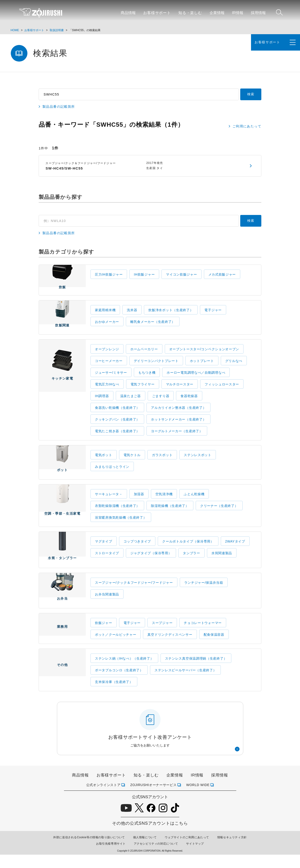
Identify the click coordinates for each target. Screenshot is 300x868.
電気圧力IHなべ (107, 390)
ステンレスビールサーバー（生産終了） (186, 684)
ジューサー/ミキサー (111, 378)
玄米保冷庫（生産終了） (114, 695)
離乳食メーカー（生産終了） (153, 325)
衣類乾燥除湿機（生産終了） (117, 514)
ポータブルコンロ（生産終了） (119, 684)
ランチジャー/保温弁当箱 (204, 593)
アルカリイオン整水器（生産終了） (178, 413)
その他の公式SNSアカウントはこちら (150, 837)
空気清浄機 (164, 502)
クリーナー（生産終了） (219, 514)
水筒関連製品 (222, 561)
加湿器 (139, 502)
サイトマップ (195, 857)
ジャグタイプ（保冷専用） (151, 561)
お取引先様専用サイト (111, 857)
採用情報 (258, 13)
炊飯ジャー (104, 636)
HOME (15, 30)
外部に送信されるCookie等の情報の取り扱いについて (89, 851)
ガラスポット (162, 460)
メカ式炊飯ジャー (222, 274)
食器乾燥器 (189, 401)
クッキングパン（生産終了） (117, 425)
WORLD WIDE (198, 798)
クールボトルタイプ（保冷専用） (188, 549)
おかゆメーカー (107, 325)
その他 (62, 686)
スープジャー (162, 636)
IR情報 (238, 13)
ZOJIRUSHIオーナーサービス (154, 798)
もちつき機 (147, 378)
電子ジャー (213, 313)
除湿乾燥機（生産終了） (170, 514)
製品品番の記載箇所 (59, 107)
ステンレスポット (198, 460)
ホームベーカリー (144, 355)
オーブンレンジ (107, 355)
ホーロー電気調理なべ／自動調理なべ (196, 378)
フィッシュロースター (222, 390)
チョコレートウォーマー (203, 636)
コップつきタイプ (137, 549)
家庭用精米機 (105, 313)
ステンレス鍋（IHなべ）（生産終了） (124, 672)
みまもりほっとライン (112, 472)
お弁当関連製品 (107, 605)
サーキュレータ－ (109, 502)
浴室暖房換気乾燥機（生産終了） (121, 525)
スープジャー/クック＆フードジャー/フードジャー (134, 593)
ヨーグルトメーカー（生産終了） (177, 436)
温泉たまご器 (131, 401)
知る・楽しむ (190, 13)
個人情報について (145, 851)
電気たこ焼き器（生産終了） (117, 436)
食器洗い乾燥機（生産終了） (117, 413)
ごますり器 (161, 401)
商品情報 (128, 13)
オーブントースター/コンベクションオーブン (204, 355)
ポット (62, 468)
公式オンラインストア (103, 798)
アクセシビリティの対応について (156, 857)
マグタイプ (104, 549)
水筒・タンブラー (62, 558)
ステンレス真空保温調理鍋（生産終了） (196, 672)
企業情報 (217, 13)
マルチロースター (180, 390)
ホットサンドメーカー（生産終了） (178, 425)
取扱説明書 (57, 30)
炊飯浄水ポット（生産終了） (171, 313)
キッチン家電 (62, 395)
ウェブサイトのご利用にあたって (187, 851)
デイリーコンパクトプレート (156, 366)
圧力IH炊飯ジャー (109, 274)
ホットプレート (202, 366)
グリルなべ (234, 366)
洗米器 (132, 313)
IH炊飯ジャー (144, 274)
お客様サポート (157, 13)
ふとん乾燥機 (194, 502)
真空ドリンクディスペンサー (170, 648)
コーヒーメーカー (109, 366)
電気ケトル (132, 460)
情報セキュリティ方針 (232, 851)
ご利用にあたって (247, 126)
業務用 (62, 644)
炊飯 (62, 281)
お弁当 (62, 602)
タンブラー (191, 561)
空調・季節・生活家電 (62, 513)
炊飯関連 (62, 321)
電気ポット (104, 460)
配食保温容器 (214, 648)
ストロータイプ (107, 561)
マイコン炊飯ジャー (181, 274)
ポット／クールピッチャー (116, 648)
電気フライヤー (143, 390)
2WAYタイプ (235, 549)
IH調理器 (102, 401)
